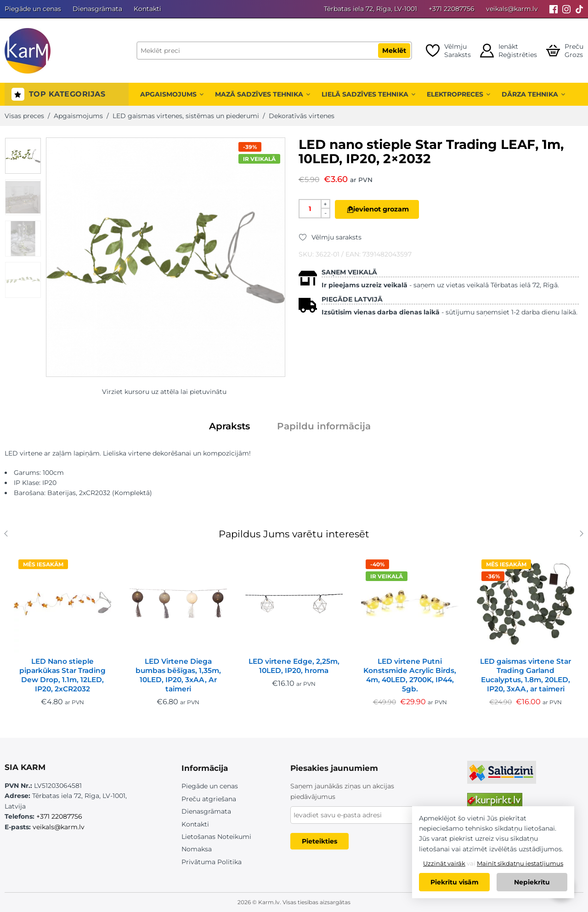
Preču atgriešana (209, 799)
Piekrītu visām (455, 882)
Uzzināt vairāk (444, 863)
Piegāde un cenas (33, 9)
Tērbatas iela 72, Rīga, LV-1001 (370, 9)
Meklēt (394, 51)
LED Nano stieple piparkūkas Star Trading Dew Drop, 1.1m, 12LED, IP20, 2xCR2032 (62, 675)
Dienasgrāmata (97, 9)
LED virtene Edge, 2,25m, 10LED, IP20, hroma (294, 666)
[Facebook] (554, 9)
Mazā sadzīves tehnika (263, 94)
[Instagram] (566, 9)
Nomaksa (197, 849)
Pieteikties (319, 841)
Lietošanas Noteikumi (216, 837)
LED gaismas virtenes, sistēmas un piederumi (186, 116)
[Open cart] (565, 51)
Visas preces (24, 116)
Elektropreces (458, 94)
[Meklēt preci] (274, 51)
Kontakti (147, 9)
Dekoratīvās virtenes (302, 116)
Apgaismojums (172, 94)
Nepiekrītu (532, 882)
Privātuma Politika (212, 862)
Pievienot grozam (389, 209)
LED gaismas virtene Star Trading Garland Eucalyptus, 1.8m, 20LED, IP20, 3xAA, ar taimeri (526, 675)
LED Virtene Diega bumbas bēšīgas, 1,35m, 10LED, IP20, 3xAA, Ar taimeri (178, 675)
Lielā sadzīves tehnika (368, 94)
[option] (23, 156)
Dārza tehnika (533, 94)
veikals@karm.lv (512, 9)
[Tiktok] (579, 9)
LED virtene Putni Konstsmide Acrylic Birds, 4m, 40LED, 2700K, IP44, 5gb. (410, 675)
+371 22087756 (452, 9)
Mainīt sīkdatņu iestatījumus (520, 863)
